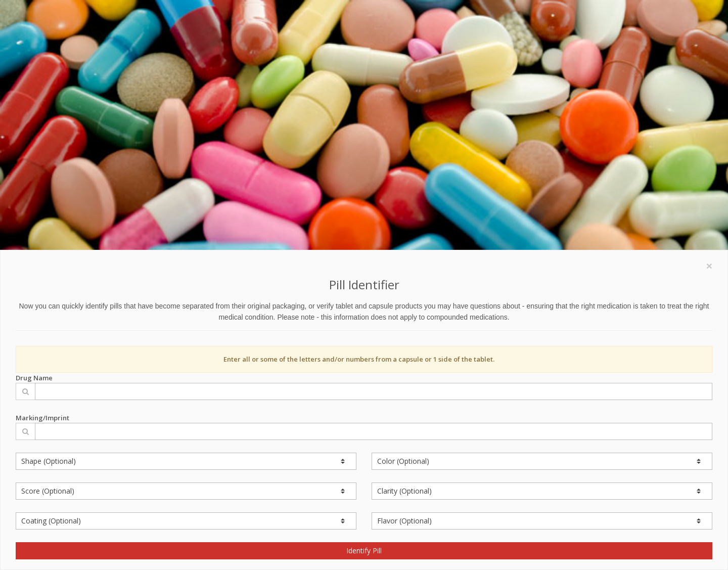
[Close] (709, 266)
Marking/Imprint (364, 427)
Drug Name (364, 387)
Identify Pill (364, 551)
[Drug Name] (374, 391)
